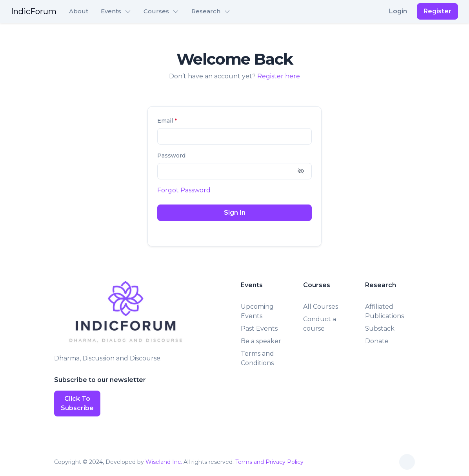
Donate (377, 341)
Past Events (259, 328)
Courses (156, 11)
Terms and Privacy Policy (269, 462)
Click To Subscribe (77, 403)
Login (398, 11)
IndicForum (34, 11)
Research (206, 11)
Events (111, 11)
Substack (380, 328)
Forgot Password (184, 190)
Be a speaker (261, 341)
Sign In (235, 213)
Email (167, 121)
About (79, 11)
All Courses (321, 307)
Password (171, 156)
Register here (279, 76)
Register (437, 11)
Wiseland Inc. (164, 462)
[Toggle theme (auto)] (407, 462)
